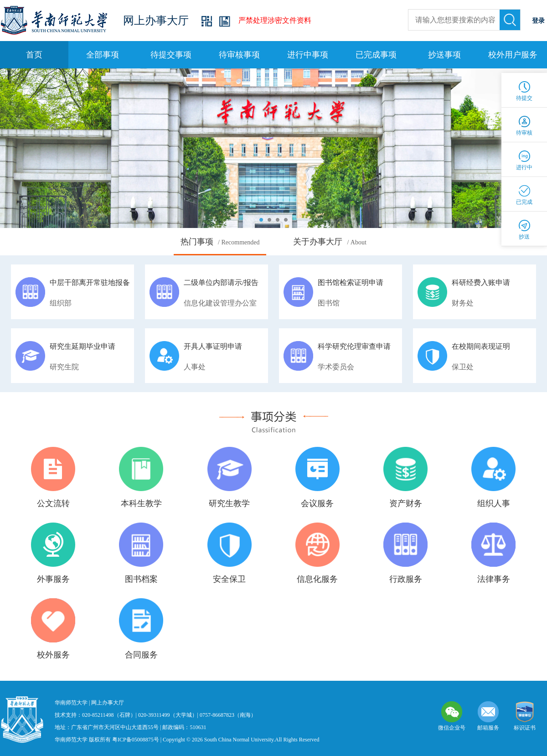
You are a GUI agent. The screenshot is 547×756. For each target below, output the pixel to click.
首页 (34, 55)
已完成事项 (376, 55)
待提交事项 (171, 55)
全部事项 (103, 55)
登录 (538, 21)
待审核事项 (239, 55)
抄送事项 (444, 55)
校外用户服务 (513, 55)
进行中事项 (308, 55)
